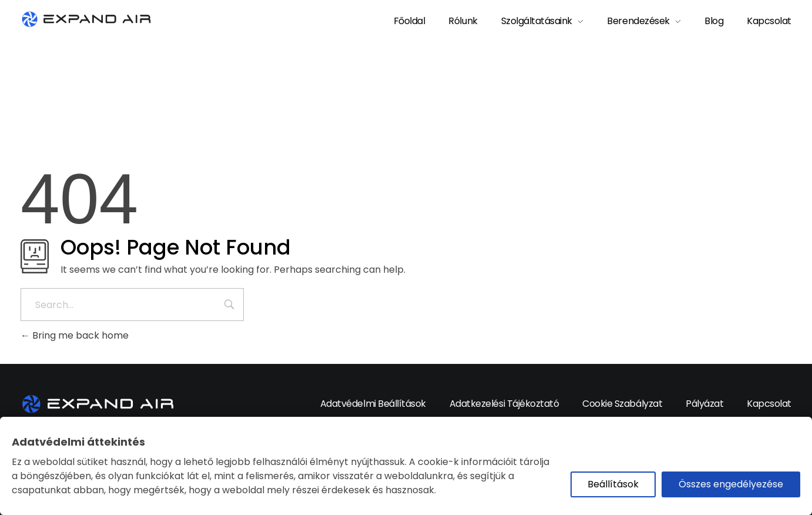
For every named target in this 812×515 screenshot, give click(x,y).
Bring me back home (75, 335)
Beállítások (613, 484)
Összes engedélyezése (731, 484)
